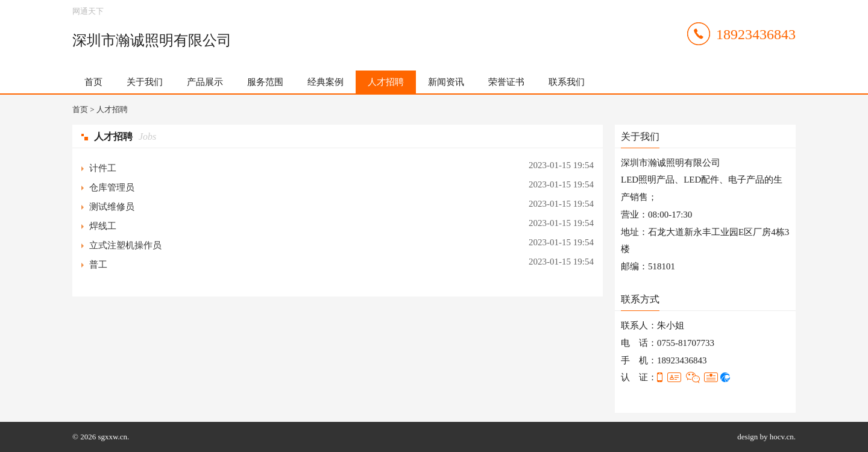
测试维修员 (112, 207)
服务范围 (265, 82)
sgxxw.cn (112, 437)
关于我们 (145, 82)
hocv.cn (782, 437)
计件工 (103, 168)
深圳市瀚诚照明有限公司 (152, 40)
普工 (98, 265)
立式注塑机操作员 (125, 245)
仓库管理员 (112, 187)
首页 (93, 82)
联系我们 (567, 82)
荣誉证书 (506, 82)
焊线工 (103, 226)
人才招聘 (386, 82)
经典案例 (325, 82)
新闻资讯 (446, 82)
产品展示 (205, 82)
